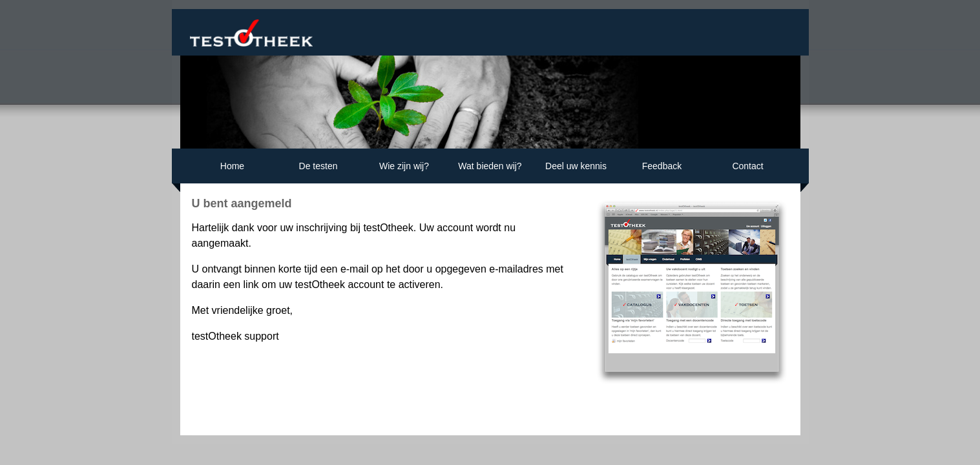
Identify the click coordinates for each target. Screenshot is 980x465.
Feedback (662, 170)
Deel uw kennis (576, 170)
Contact (747, 170)
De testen (318, 170)
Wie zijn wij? (404, 170)
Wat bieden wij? (490, 170)
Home (232, 170)
